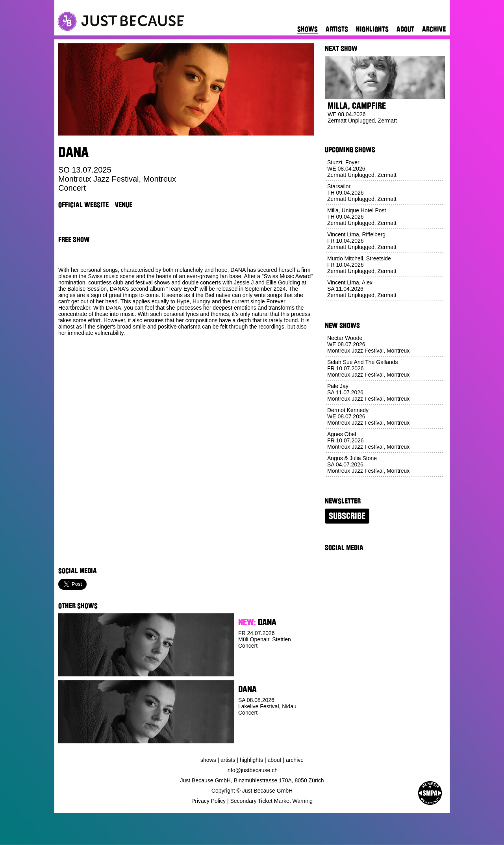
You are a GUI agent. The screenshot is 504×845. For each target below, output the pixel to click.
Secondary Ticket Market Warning (272, 801)
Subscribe (347, 516)
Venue (124, 205)
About (405, 29)
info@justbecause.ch (252, 770)
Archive (434, 29)
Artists (337, 29)
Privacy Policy (208, 801)
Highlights (372, 29)
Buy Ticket (253, 670)
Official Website (83, 205)
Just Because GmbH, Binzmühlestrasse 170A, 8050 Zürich (252, 780)
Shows (308, 29)
